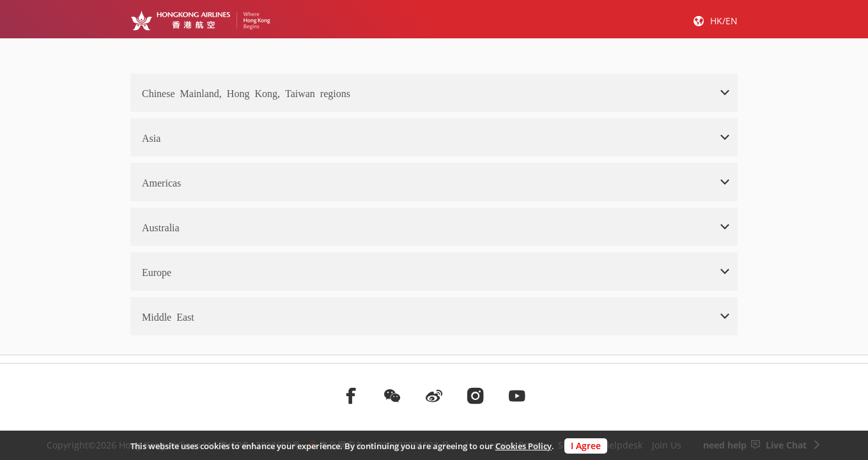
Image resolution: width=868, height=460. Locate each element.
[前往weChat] (392, 395)
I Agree (586, 446)
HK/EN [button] (724, 21)
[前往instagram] (476, 395)
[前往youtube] (517, 395)
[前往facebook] (351, 395)
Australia (161, 227)
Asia (151, 137)
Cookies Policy (523, 446)
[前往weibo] (434, 395)
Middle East (168, 316)
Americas (161, 182)
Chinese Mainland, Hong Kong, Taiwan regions (246, 93)
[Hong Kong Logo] (200, 20)
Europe (157, 272)
